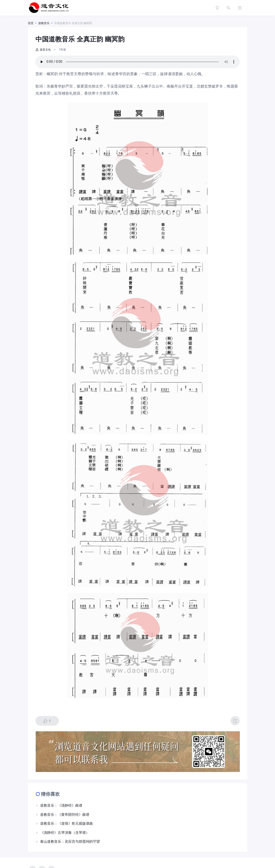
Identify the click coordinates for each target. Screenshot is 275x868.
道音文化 (43, 50)
